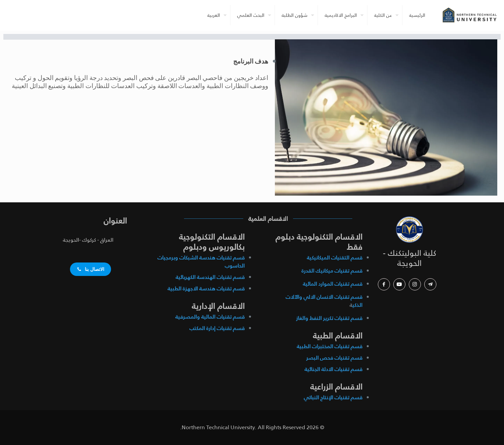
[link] (409, 229)
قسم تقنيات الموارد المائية (333, 284)
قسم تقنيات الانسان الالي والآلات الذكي (324, 301)
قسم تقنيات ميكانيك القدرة (332, 271)
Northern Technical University (218, 427)
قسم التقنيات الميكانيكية (335, 258)
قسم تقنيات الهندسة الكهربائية (210, 277)
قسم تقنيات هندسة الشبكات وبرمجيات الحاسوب (201, 262)
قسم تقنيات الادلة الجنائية (333, 369)
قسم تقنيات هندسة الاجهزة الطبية (206, 289)
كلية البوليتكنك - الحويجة (410, 258)
